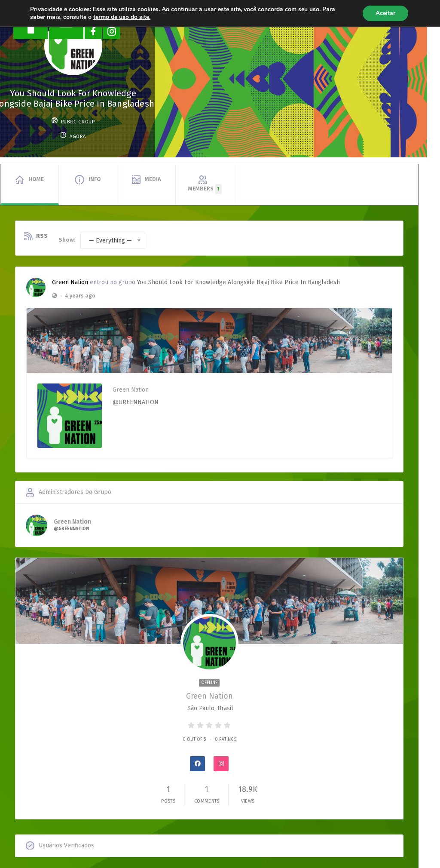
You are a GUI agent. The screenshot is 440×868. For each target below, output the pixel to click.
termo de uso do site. (122, 17)
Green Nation (70, 282)
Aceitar (385, 13)
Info (95, 179)
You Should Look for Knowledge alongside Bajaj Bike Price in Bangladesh (238, 282)
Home (36, 179)
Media (153, 179)
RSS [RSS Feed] (42, 236)
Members (205, 189)
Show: (67, 240)
